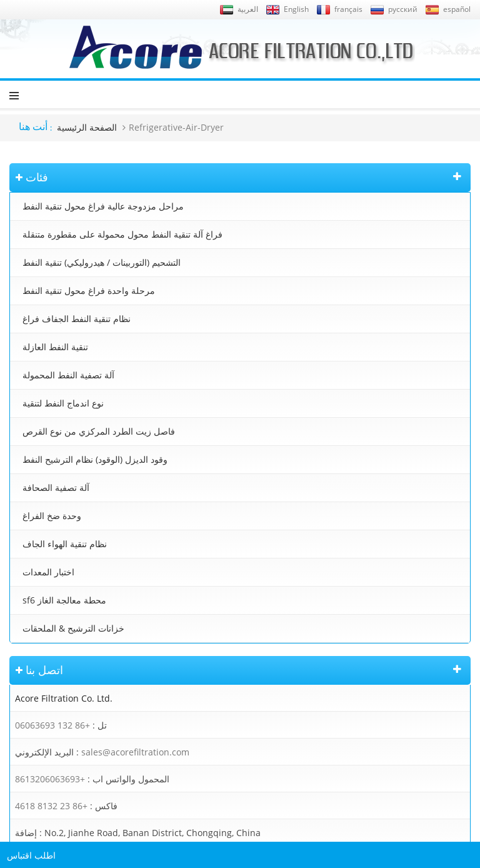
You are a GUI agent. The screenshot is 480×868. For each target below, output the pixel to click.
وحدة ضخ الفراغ (52, 516)
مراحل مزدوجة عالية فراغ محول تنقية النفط (103, 206)
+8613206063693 (50, 779)
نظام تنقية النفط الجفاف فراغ (77, 319)
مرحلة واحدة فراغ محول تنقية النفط (89, 290)
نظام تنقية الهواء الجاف (65, 544)
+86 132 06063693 (52, 725)
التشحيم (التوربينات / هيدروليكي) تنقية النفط (102, 262)
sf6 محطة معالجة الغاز (64, 600)
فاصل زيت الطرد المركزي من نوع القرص (99, 431)
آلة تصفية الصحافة (56, 487)
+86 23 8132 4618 (51, 806)
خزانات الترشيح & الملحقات (73, 628)
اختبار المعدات (48, 572)
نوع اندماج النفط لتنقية (63, 403)
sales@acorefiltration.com (135, 752)
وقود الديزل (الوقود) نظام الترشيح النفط (95, 459)
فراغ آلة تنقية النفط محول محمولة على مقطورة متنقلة (122, 234)
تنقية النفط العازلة (55, 347)
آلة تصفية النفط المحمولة (68, 375)
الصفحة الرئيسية (87, 127)
